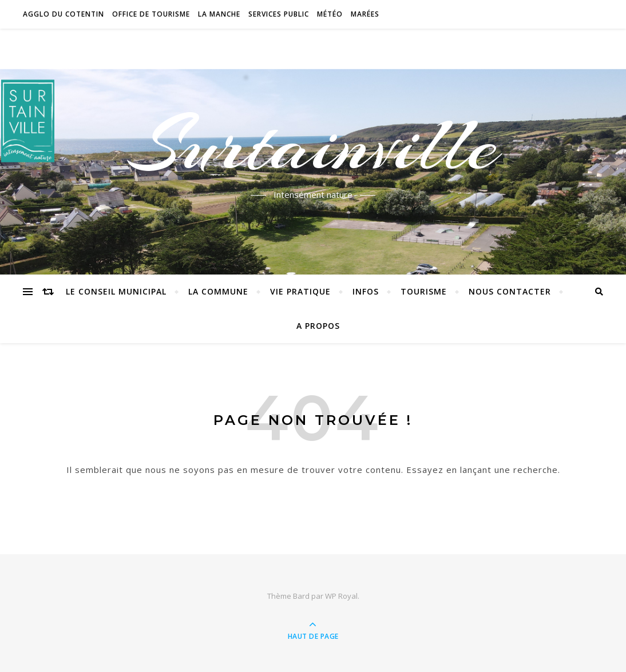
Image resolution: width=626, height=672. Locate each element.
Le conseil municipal (116, 291)
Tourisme (424, 291)
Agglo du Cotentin (64, 14)
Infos (366, 291)
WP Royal (341, 596)
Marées (365, 14)
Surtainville (313, 145)
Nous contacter (510, 291)
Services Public (279, 14)
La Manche (219, 14)
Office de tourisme (151, 14)
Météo (330, 14)
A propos (318, 326)
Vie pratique (300, 291)
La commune (218, 291)
